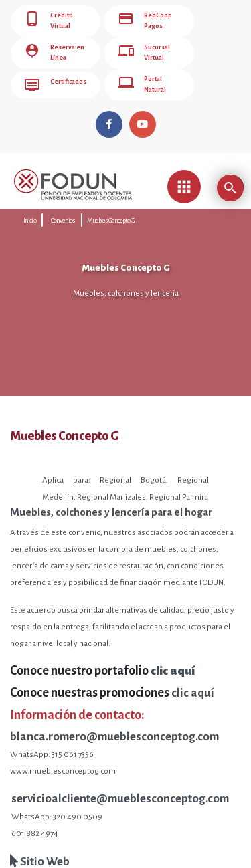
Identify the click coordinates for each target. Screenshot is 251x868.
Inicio (30, 217)
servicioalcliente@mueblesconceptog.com (120, 795)
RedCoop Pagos (145, 21)
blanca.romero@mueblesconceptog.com (114, 733)
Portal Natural (142, 82)
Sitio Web (40, 858)
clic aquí (193, 690)
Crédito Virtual (49, 21)
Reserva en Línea (54, 51)
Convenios (63, 217)
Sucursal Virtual (144, 51)
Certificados (55, 82)
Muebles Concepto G (111, 217)
